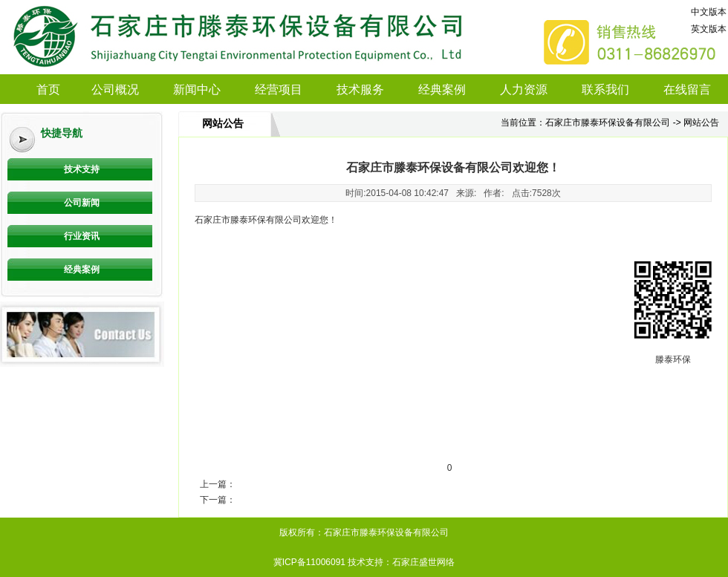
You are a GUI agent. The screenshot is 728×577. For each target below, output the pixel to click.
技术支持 (82, 169)
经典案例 (442, 89)
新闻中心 (197, 89)
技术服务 (360, 89)
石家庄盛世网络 (423, 562)
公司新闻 (82, 203)
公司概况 (115, 89)
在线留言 (687, 89)
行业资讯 (82, 236)
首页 (48, 89)
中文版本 (709, 12)
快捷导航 (62, 133)
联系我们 (605, 89)
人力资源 (524, 89)
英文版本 (709, 29)
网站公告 (223, 124)
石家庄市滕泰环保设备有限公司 (608, 123)
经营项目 (279, 89)
